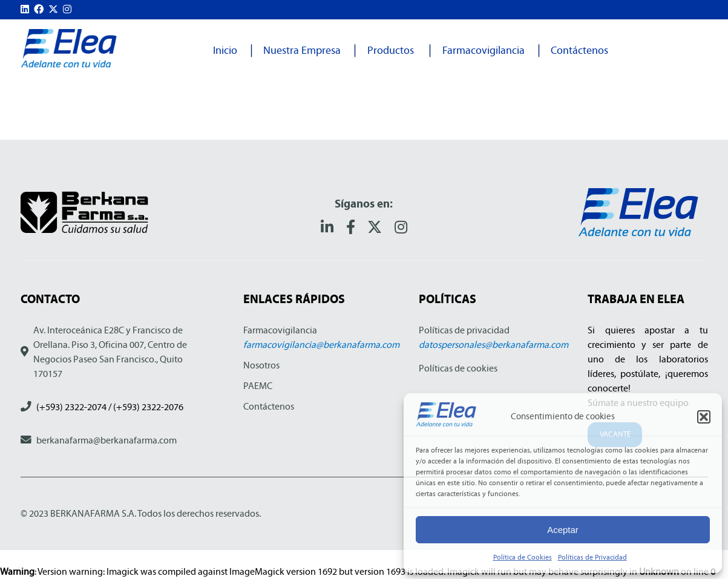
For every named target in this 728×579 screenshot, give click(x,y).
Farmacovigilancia (484, 50)
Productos (391, 50)
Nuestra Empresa (302, 50)
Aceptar (563, 530)
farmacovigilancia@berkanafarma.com (321, 345)
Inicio (225, 50)
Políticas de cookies (458, 368)
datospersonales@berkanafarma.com (494, 345)
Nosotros (261, 365)
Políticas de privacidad (464, 330)
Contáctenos (579, 50)
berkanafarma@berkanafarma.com (107, 440)
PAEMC (258, 386)
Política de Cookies (523, 557)
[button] (704, 417)
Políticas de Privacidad (592, 557)
